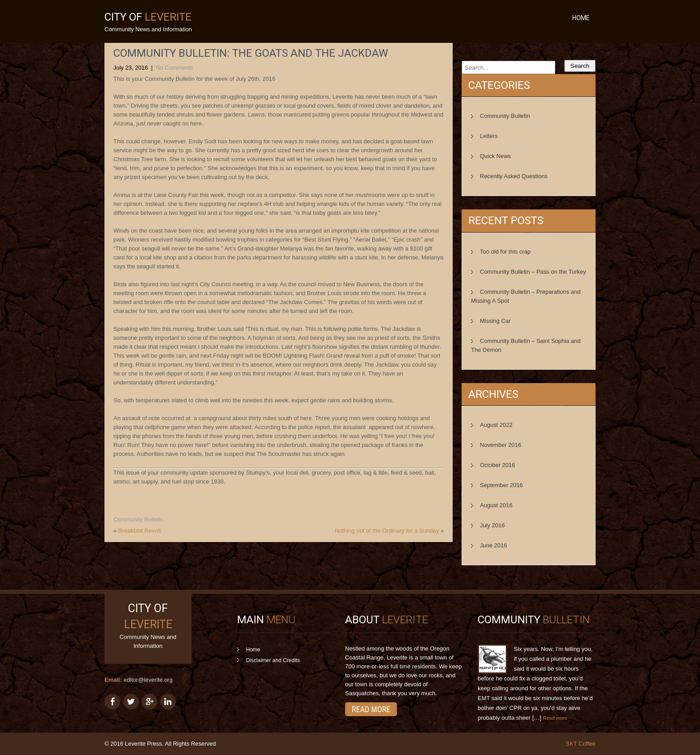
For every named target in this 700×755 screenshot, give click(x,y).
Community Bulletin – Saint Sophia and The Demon (526, 345)
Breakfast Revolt (140, 531)
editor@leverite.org (148, 680)
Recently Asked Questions (514, 176)
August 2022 (496, 425)
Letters (489, 136)
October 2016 (498, 465)
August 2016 (496, 505)
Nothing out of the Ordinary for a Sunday (387, 531)
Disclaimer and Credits (273, 660)
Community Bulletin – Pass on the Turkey (533, 272)
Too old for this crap (505, 252)
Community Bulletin (138, 519)
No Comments (174, 68)
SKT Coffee (581, 744)
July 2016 (492, 525)
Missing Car (495, 321)
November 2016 (501, 445)
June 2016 (494, 545)
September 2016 (501, 485)
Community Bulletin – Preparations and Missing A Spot (526, 296)
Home (581, 18)
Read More (371, 709)
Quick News (495, 156)
